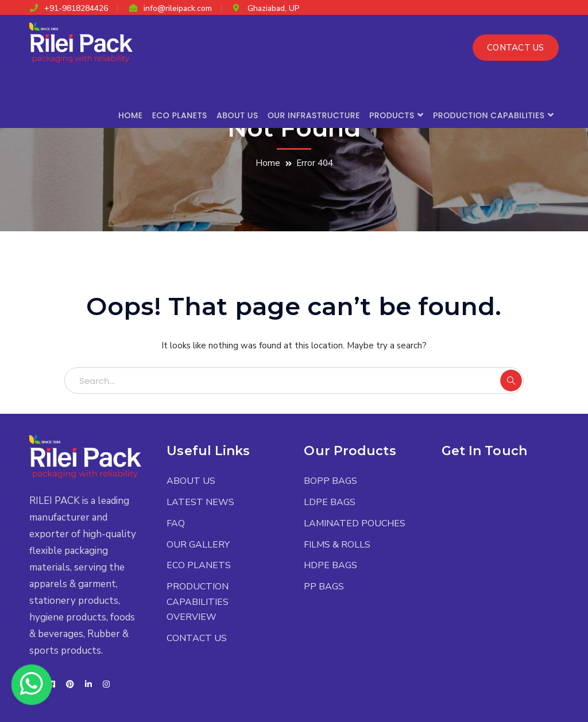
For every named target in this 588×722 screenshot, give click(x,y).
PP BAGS (324, 587)
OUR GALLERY (198, 545)
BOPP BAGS (330, 481)
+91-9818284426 (76, 8)
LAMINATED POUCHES (355, 523)
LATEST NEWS (200, 502)
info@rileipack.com (178, 8)
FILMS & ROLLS (337, 545)
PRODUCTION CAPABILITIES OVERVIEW (198, 602)
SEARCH (511, 381)
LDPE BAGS (330, 502)
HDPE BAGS (330, 565)
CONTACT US (516, 48)
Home (268, 163)
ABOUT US (191, 481)
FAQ (176, 523)
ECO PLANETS (199, 565)
